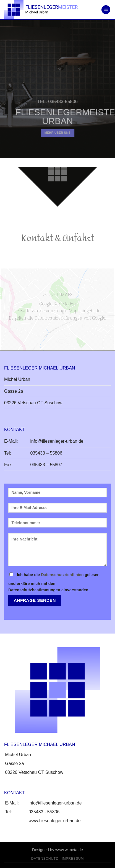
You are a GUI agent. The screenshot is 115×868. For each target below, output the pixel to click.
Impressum (73, 859)
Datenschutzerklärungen (58, 318)
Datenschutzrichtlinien (62, 575)
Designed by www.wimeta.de (57, 850)
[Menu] (106, 10)
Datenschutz (45, 859)
